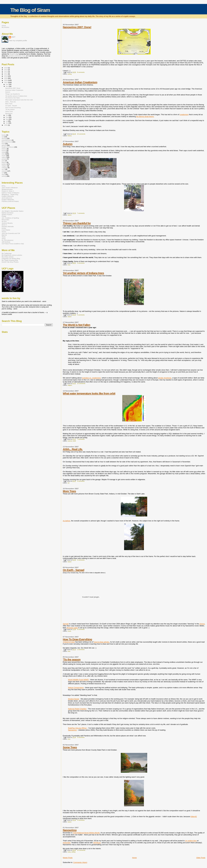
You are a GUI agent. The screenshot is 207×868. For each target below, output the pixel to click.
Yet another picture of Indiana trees (83, 273)
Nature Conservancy (76, 688)
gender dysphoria (165, 378)
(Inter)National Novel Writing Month (86, 833)
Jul (7, 121)
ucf (3, 173)
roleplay (4, 168)
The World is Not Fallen (77, 325)
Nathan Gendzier (8, 213)
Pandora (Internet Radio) (10, 201)
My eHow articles (8, 257)
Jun (7, 123)
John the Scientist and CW (11, 233)
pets (3, 161)
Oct (7, 115)
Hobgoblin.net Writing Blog (11, 259)
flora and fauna (7, 142)
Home (134, 858)
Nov (7, 86)
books (4, 135)
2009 (6, 78)
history (70, 136)
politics (4, 164)
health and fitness (8, 147)
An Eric (4, 221)
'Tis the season (72, 659)
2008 (6, 80)
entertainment (6, 140)
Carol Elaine (6, 230)
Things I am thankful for (77, 223)
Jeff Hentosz (6, 242)
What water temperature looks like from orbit (89, 393)
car (69, 483)
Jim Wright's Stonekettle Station (13, 211)
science (70, 441)
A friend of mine (69, 642)
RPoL (4, 186)
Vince (4, 238)
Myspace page (72, 628)
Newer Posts (68, 858)
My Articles (5, 27)
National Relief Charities (77, 709)
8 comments (81, 72)
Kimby (4, 228)
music (69, 631)
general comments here (17, 56)
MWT (13, 37)
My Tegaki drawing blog (10, 260)
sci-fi (3, 169)
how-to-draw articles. (102, 642)
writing (70, 74)
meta (69, 852)
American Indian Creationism (80, 82)
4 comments (81, 263)
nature (70, 215)
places (4, 162)
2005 (6, 125)
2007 (6, 82)
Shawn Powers (7, 214)
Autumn (68, 144)
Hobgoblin (67, 843)
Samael (66, 624)
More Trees (69, 491)
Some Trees (70, 747)
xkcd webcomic (7, 198)
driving (4, 138)
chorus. (202, 624)
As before (67, 521)
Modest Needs (74, 699)
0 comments (81, 560)
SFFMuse (97, 843)
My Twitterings (7, 253)
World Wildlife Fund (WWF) (78, 680)
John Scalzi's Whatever (10, 188)
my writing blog (191, 841)
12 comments (81, 383)
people (4, 159)
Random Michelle (8, 226)
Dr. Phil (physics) (8, 240)
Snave (4, 232)
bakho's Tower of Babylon (10, 193)
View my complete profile (18, 41)
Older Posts (201, 858)
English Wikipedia (8, 200)
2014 (6, 70)
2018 (6, 68)
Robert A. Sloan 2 (8, 191)
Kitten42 (194, 817)
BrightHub (13, 54)
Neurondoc (5, 220)
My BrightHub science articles (12, 255)
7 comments (81, 213)
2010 (6, 76)
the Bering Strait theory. (145, 116)
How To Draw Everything (77, 639)
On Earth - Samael (74, 570)
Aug (7, 119)
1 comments (81, 315)
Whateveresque (7, 189)
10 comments (81, 134)
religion (70, 385)
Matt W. (4, 235)
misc (69, 265)
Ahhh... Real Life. (73, 449)
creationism (184, 115)
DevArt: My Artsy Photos (10, 262)
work (74, 441)
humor (4, 150)
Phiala (4, 216)
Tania (4, 237)
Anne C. (4, 225)
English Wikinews (8, 196)
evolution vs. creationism (91, 378)
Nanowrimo (72, 730)
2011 (6, 74)
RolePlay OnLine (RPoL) (77, 728)
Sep (7, 117)
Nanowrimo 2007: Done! (77, 27)
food (3, 144)
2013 (6, 72)
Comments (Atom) (80, 862)
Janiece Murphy (7, 223)
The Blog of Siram (30, 10)
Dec (7, 84)
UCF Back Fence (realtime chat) (13, 244)
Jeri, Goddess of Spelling (10, 218)
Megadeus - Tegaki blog (10, 194)
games (4, 145)
